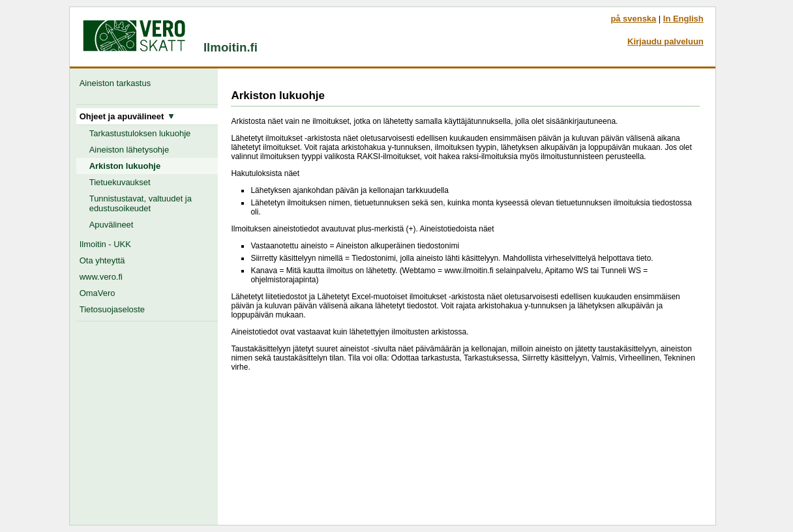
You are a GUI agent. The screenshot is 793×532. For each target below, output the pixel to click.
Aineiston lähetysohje (129, 150)
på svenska (633, 19)
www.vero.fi (101, 277)
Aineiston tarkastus (118, 83)
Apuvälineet (112, 225)
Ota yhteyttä (102, 260)
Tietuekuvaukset (120, 182)
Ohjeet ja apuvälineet (127, 116)
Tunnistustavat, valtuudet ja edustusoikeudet (141, 203)
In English (683, 19)
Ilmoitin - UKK (105, 244)
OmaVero (97, 293)
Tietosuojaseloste (112, 309)
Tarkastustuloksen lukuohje (140, 133)
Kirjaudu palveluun (666, 41)
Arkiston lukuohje (125, 166)
